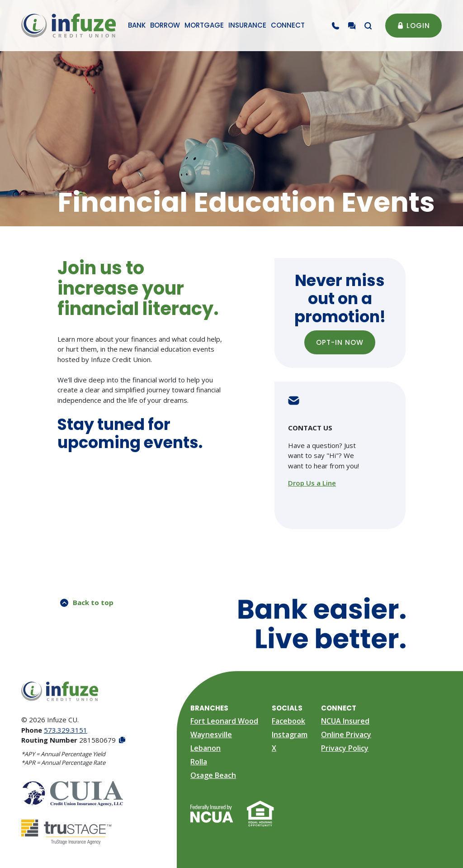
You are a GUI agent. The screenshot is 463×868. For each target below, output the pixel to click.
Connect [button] (288, 25)
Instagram (290, 734)
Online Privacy (346, 734)
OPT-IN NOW (346, 342)
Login (413, 26)
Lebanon (206, 748)
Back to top (87, 603)
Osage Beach (213, 775)
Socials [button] (287, 708)
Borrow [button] (165, 25)
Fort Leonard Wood (224, 721)
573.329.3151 (66, 730)
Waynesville (211, 734)
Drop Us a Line (312, 483)
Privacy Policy (345, 748)
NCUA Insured (345, 721)
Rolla (199, 762)
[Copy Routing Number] (121, 740)
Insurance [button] (247, 25)
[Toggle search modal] (368, 26)
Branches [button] (209, 708)
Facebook (288, 721)
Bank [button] (137, 25)
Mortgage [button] (204, 25)
